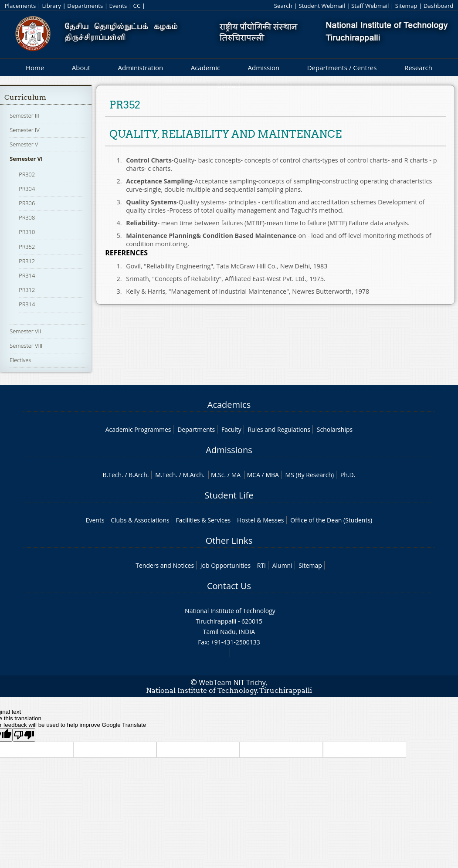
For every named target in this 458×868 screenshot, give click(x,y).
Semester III (24, 115)
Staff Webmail (370, 6)
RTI (261, 565)
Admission (264, 68)
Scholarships (335, 429)
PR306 (27, 203)
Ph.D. (348, 475)
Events (118, 6)
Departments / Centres (342, 68)
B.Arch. (139, 475)
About (81, 68)
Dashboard (439, 6)
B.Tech (112, 475)
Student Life (229, 495)
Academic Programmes (138, 429)
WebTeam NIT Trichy (232, 682)
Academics (229, 405)
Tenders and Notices (165, 565)
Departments (85, 6)
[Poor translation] (24, 735)
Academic (205, 68)
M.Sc (218, 475)
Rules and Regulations (279, 429)
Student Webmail (322, 6)
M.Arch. (193, 475)
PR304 (27, 189)
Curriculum (25, 97)
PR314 (27, 275)
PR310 (27, 232)
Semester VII (25, 331)
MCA (254, 475)
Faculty (231, 429)
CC (137, 6)
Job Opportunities (226, 565)
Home (35, 68)
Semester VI (26, 159)
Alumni (282, 565)
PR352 (27, 247)
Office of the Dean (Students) (331, 520)
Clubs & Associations (140, 520)
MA (236, 475)
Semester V (24, 144)
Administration (141, 68)
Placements (20, 6)
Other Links (229, 541)
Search (283, 6)
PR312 (27, 261)
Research (418, 68)
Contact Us (229, 586)
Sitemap (406, 6)
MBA (272, 475)
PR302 (27, 174)
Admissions (229, 450)
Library (52, 6)
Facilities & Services (203, 520)
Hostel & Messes (261, 520)
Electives (20, 360)
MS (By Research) (310, 475)
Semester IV (25, 130)
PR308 (27, 217)
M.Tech (165, 475)
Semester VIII (26, 346)
